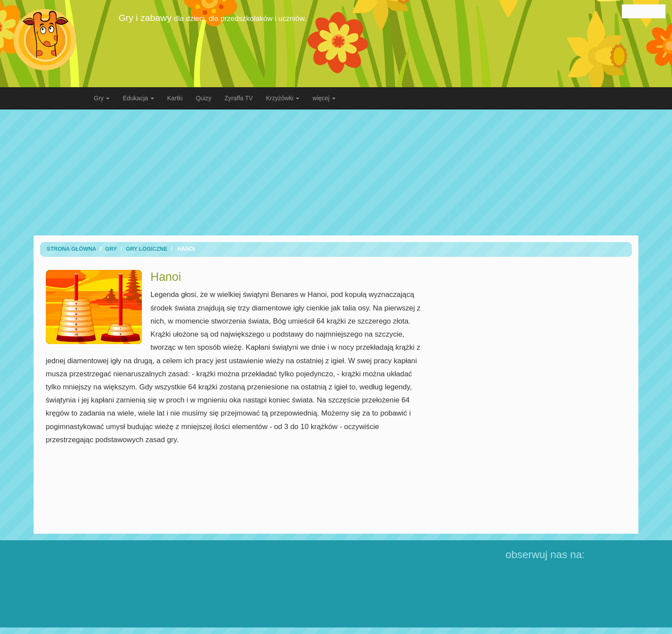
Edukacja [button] (138, 98)
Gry (111, 249)
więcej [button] (324, 98)
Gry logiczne (146, 249)
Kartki (175, 98)
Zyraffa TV (239, 98)
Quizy (204, 98)
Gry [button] (102, 98)
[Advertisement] (336, 172)
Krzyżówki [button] (283, 98)
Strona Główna (72, 249)
